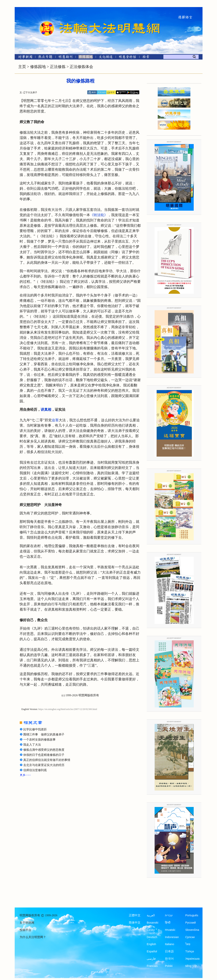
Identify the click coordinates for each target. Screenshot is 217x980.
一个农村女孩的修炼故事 (39, 740)
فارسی (151, 959)
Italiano (170, 944)
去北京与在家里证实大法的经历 (44, 765)
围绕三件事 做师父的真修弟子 (44, 734)
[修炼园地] (86, 58)
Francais (152, 966)
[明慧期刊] (65, 58)
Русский (191, 923)
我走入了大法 (32, 745)
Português (192, 915)
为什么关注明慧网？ (33, 937)
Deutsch (152, 937)
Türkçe (190, 951)
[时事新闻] (24, 58)
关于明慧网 (27, 923)
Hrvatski (170, 930)
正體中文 (135, 915)
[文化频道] (106, 58)
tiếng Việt (191, 966)
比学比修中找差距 (35, 729)
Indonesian (172, 937)
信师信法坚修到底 (35, 770)
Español (152, 951)
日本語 (169, 951)
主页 (22, 67)
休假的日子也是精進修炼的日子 (44, 755)
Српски (190, 937)
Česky (151, 930)
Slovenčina (192, 930)
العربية (151, 915)
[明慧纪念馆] (128, 58)
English (151, 944)
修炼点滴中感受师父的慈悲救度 (44, 750)
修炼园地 (38, 67)
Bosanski (153, 923)
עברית (169, 915)
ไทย (188, 944)
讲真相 (46, 410)
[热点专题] (45, 58)
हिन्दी (168, 923)
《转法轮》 (99, 215)
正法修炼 (58, 67)
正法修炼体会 (81, 67)
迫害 (55, 420)
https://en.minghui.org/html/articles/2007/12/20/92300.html (68, 709)
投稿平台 (25, 930)
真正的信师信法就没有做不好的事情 (47, 760)
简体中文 (135, 923)
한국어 (169, 959)
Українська (192, 959)
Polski (169, 966)
